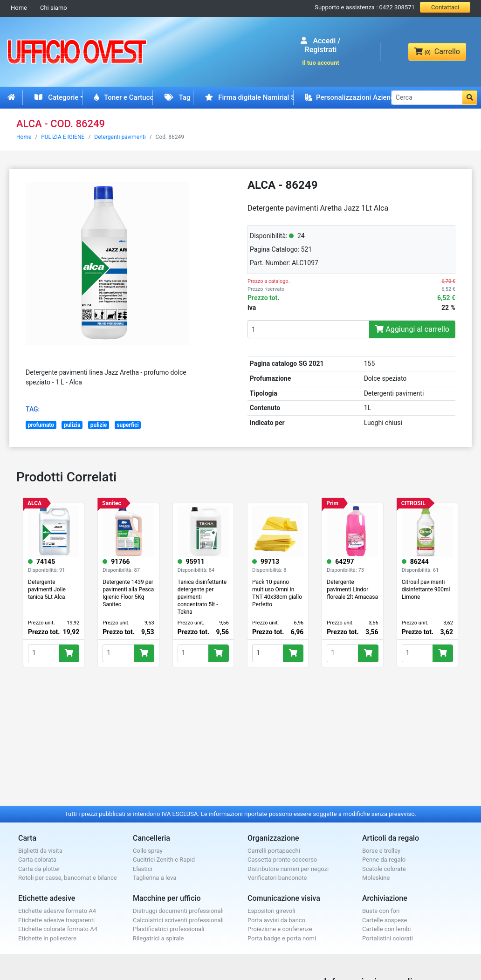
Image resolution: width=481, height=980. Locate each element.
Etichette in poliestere (47, 938)
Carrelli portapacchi (274, 851)
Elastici (143, 869)
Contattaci (445, 7)
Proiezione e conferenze (280, 929)
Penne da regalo (384, 860)
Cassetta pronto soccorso (282, 860)
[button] (470, 98)
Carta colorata (37, 860)
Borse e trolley (381, 851)
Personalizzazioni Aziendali (348, 97)
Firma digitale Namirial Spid (250, 97)
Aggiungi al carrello (412, 329)
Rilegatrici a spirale (158, 938)
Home (19, 8)
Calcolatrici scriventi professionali (178, 920)
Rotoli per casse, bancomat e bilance (68, 878)
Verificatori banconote (277, 878)
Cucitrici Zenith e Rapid (164, 860)
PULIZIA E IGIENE (63, 137)
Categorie (56, 97)
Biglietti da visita (40, 851)
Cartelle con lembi (386, 929)
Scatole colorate (384, 869)
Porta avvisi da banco (276, 920)
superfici (127, 425)
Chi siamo (54, 8)
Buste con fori (381, 911)
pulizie (99, 425)
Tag (177, 97)
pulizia (72, 425)
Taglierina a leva (155, 878)
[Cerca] (427, 98)
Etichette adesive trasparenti (56, 920)
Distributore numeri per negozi (288, 869)
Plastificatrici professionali (168, 929)
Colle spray (148, 851)
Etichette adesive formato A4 (57, 911)
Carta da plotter (39, 869)
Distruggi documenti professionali (178, 911)
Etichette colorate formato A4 (58, 929)
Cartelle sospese (385, 920)
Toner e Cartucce (124, 97)
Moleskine (376, 878)
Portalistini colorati (388, 938)
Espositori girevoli (271, 911)
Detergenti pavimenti (120, 137)
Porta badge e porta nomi (282, 938)
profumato (41, 425)
